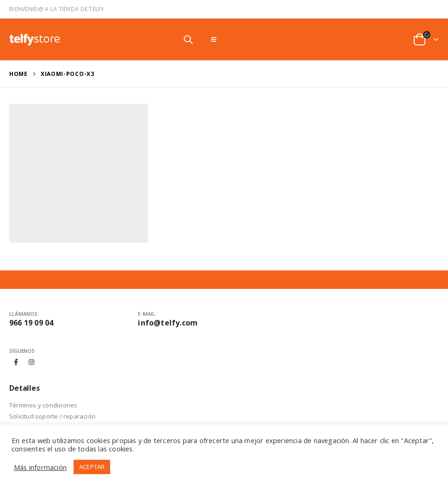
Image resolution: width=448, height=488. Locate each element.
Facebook (16, 362)
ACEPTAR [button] (92, 467)
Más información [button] (40, 467)
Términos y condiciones (43, 405)
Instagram (31, 362)
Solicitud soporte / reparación (52, 416)
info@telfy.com (168, 323)
